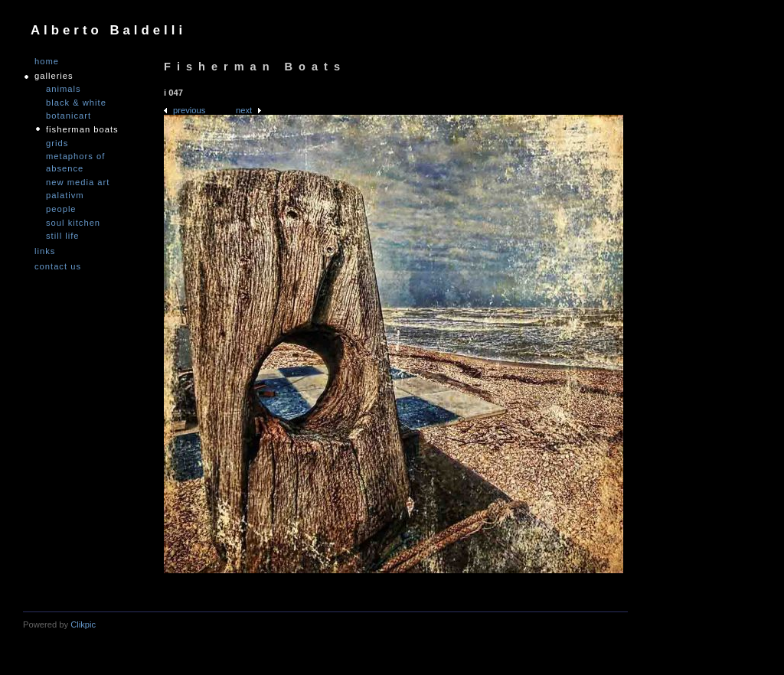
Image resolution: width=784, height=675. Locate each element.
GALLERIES (54, 76)
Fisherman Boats (82, 129)
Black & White (76, 103)
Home (47, 62)
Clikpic (83, 624)
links (45, 251)
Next (244, 110)
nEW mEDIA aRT (78, 182)
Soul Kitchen (73, 223)
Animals (64, 89)
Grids (57, 143)
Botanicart (69, 116)
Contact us (58, 267)
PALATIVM (65, 195)
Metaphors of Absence (75, 162)
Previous (189, 110)
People (61, 209)
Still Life (63, 236)
